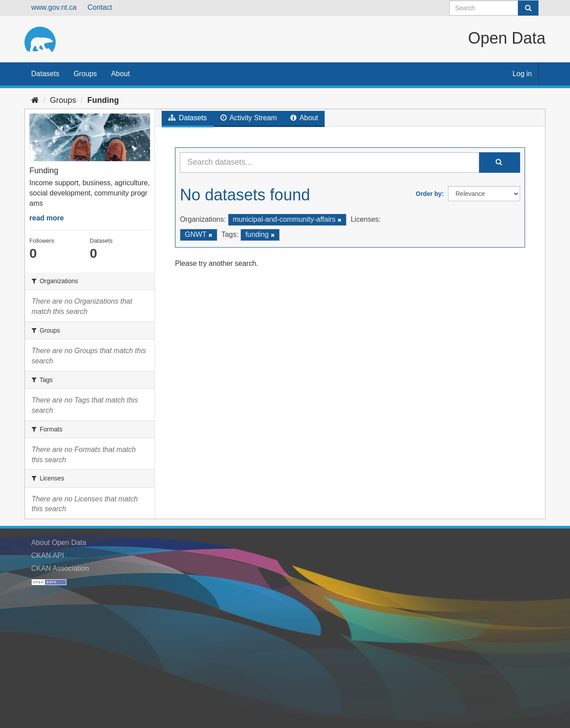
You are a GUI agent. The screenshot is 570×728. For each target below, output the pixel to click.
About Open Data (59, 543)
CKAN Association (60, 568)
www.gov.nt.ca (54, 7)
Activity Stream (249, 118)
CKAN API (48, 555)
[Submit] (528, 8)
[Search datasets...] (330, 163)
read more (47, 218)
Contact (100, 7)
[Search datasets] (494, 8)
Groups (85, 74)
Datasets (45, 74)
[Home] (35, 100)
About (121, 74)
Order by (429, 194)
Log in (522, 74)
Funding (103, 100)
